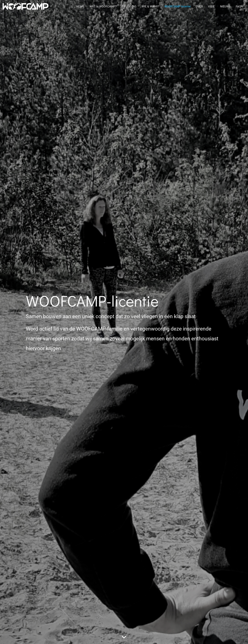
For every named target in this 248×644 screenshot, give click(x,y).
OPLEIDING (129, 6)
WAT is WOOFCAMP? (103, 6)
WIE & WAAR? (150, 6)
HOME (80, 6)
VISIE (211, 6)
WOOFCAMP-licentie (178, 6)
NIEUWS (225, 6)
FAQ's (239, 6)
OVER (199, 6)
